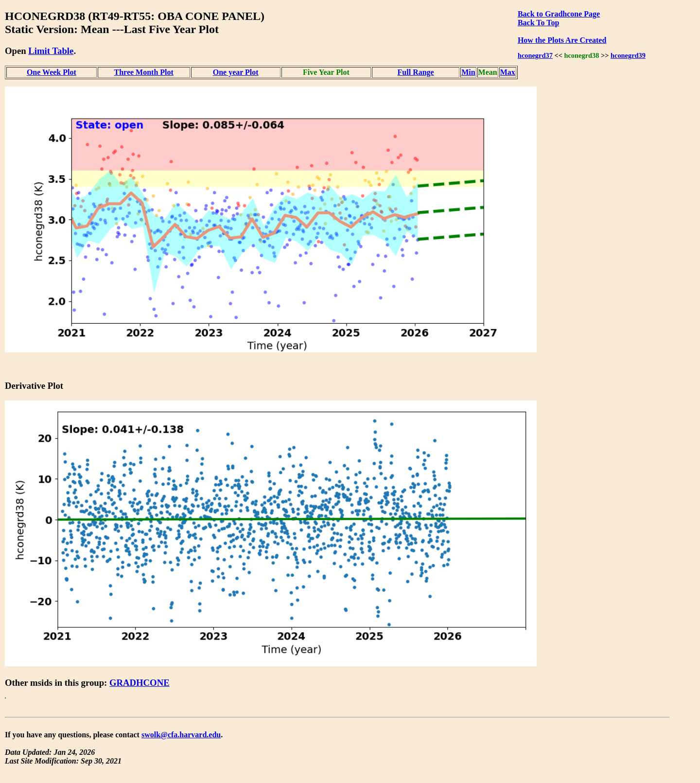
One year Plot (236, 72)
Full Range (416, 72)
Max (508, 72)
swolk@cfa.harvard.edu (181, 735)
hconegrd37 (535, 55)
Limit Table (51, 51)
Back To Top (538, 23)
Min (468, 72)
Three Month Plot (144, 72)
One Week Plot (52, 72)
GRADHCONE (140, 683)
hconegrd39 (628, 55)
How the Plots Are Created (562, 40)
